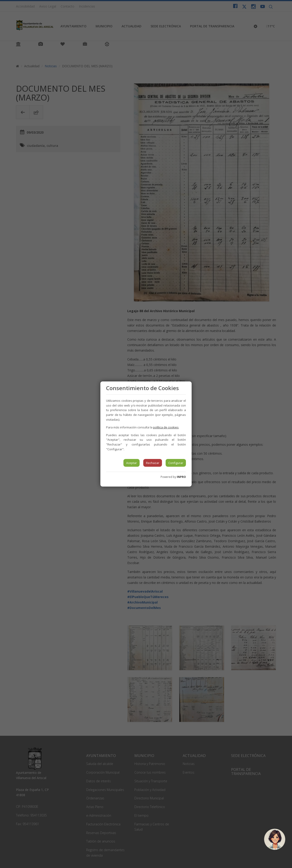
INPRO (181, 477)
